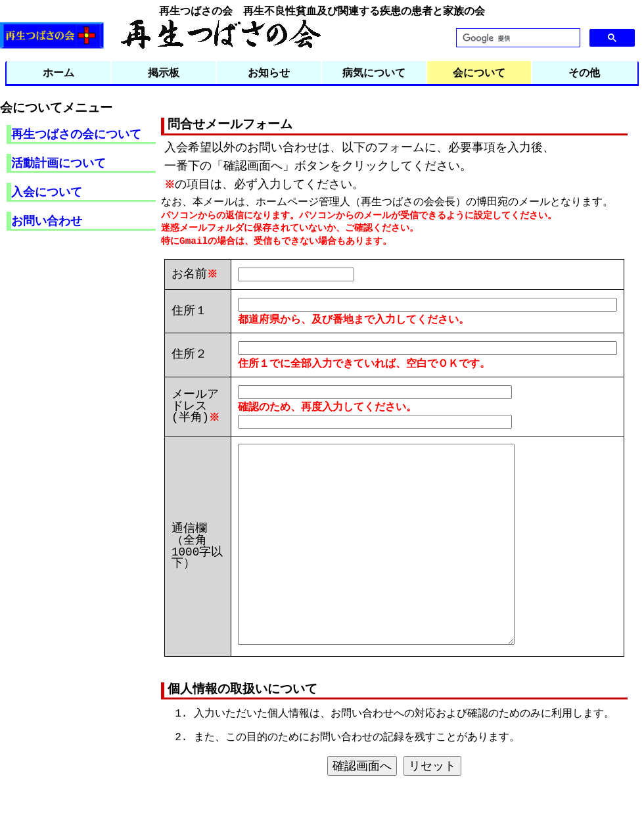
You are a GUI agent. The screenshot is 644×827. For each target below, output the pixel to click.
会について (479, 72)
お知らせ (269, 72)
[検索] (517, 38)
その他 (584, 72)
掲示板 (164, 72)
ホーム (58, 72)
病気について (374, 72)
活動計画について (58, 162)
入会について (47, 191)
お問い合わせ (47, 220)
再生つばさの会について (76, 133)
